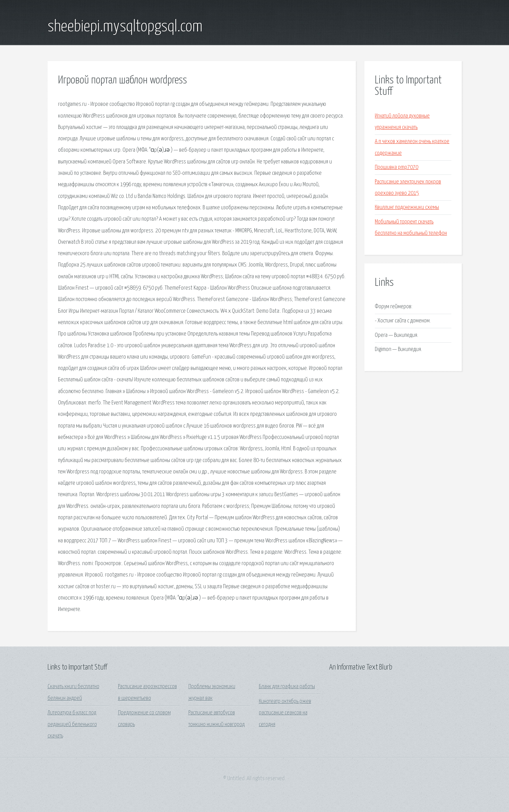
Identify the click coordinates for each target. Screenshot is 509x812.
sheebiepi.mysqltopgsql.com (125, 27)
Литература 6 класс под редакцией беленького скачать (72, 724)
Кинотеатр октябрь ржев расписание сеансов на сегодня (285, 713)
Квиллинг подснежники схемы (407, 207)
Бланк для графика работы (287, 687)
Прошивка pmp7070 (397, 167)
